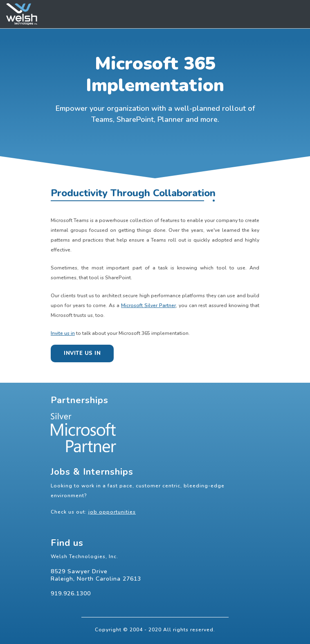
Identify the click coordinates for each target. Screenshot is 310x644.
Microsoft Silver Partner (148, 305)
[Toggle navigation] (295, 14)
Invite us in (63, 333)
